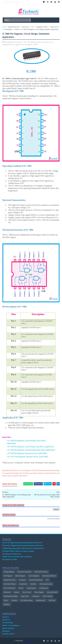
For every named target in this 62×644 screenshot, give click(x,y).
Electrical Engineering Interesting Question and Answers (22, 543)
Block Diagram (20, 576)
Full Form (52, 600)
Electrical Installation (36, 580)
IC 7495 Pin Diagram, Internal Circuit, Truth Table (27, 453)
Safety (6, 600)
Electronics (26, 27)
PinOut (17, 29)
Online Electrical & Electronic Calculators (17, 557)
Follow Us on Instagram (11, 625)
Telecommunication (46, 584)
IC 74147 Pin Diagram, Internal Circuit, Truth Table (28, 457)
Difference (7, 592)
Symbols (33, 584)
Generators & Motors (49, 576)
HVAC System (48, 596)
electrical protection (41, 572)
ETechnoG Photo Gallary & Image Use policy (18, 551)
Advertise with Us (9, 634)
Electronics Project (10, 584)
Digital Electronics (14, 27)
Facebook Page (8, 623)
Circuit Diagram (34, 576)
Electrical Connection (24, 572)
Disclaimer (6, 631)
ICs (33, 27)
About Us (6, 617)
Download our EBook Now (12, 554)
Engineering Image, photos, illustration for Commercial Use (23, 548)
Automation (23, 584)
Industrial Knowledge (11, 596)
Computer (22, 580)
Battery (17, 592)
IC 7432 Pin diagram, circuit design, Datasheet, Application (31, 447)
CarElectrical (44, 588)
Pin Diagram (8, 29)
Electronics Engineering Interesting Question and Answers (23, 545)
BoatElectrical (41, 600)
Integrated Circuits (42, 27)
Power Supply (39, 592)
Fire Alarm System (26, 600)
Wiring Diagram (9, 572)
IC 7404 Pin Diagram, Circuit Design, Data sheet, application (31, 450)
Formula (14, 600)
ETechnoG (27, 641)
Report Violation (8, 628)
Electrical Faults (52, 592)
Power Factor (27, 592)
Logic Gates (25, 596)
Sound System (31, 588)
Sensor (21, 588)
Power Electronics (10, 588)
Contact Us (6, 620)
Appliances (36, 596)
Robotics (7, 604)
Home (4, 27)
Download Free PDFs (10, 559)
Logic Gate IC (54, 27)
